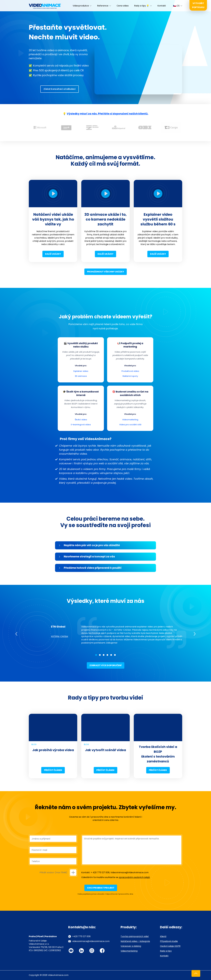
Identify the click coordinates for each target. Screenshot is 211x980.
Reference (103, 6)
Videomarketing (130, 420)
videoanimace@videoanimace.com (91, 941)
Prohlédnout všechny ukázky (106, 272)
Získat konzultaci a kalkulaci (60, 89)
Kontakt (162, 6)
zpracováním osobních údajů (134, 877)
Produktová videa (130, 371)
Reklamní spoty (130, 376)
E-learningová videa (81, 425)
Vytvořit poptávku (198, 5)
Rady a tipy (166, 951)
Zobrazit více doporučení (106, 665)
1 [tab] (96, 655)
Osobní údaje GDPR (170, 946)
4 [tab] (107, 655)
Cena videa (123, 6)
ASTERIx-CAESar (60, 636)
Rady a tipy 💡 (142, 6)
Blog (34, 744)
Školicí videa (81, 420)
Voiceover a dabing (131, 946)
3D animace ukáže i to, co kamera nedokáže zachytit (105, 219)
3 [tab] (104, 655)
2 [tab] (100, 655)
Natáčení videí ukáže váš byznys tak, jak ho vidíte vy (53, 219)
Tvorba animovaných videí (135, 936)
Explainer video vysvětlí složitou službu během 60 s (158, 219)
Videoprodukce (81, 6)
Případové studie (169, 941)
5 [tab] (111, 655)
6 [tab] (115, 655)
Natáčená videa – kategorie (135, 941)
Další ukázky (53, 254)
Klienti (163, 936)
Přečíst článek (53, 770)
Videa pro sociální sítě (130, 425)
